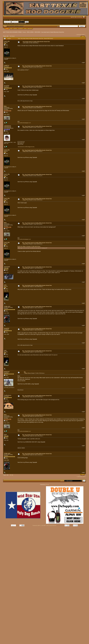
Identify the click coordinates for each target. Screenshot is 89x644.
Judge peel (7, 306)
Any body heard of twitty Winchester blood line (53, 32)
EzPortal (47, 485)
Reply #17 (25, 416)
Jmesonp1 (7, 267)
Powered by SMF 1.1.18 (38, 526)
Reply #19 (25, 455)
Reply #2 (25, 87)
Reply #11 (25, 287)
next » (84, 34)
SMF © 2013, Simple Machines (50, 526)
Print (83, 36)
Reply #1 (25, 67)
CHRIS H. (7, 66)
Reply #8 (25, 224)
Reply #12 (25, 308)
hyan (5, 434)
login (18, 20)
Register (30, 29)
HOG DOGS (37, 32)
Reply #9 (25, 244)
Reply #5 (25, 151)
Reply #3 (25, 108)
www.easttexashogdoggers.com (24, 123)
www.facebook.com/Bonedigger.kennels (26, 147)
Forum (24, 32)
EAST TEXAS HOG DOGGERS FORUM (12, 32)
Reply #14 (25, 352)
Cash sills (7, 41)
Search (15, 29)
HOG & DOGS (30, 32)
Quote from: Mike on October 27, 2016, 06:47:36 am (29, 247)
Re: (25, 372)
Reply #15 (27, 373)
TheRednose (8, 395)
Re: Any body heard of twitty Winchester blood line (37, 66)
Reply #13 (25, 330)
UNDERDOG (7, 126)
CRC (5, 285)
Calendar (20, 29)
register (22, 20)
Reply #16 (25, 397)
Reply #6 (25, 176)
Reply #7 (25, 200)
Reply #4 (25, 127)
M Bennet (7, 372)
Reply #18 (25, 436)
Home (7, 29)
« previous (79, 34)
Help (11, 29)
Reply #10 (25, 268)
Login (25, 29)
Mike (5, 106)
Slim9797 (7, 86)
